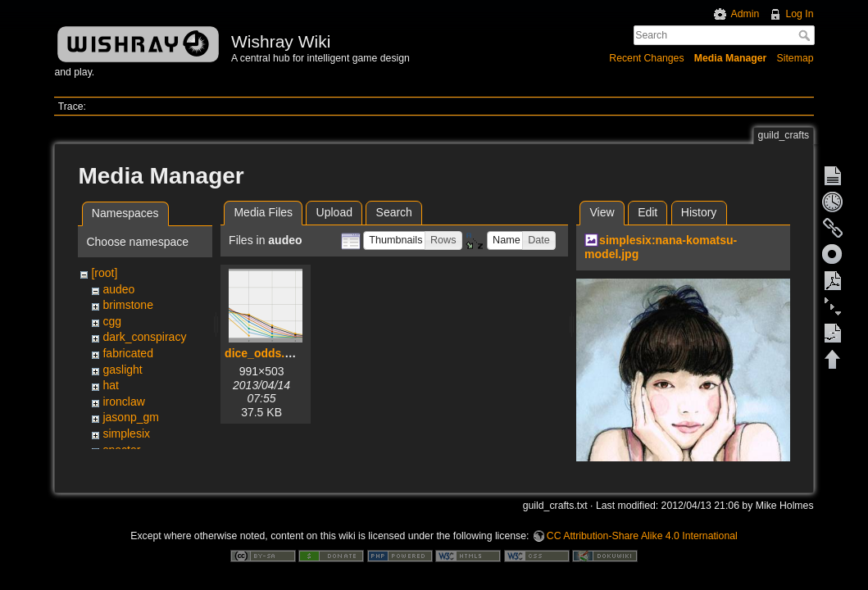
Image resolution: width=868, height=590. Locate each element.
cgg (112, 321)
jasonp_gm (131, 417)
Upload (334, 212)
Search (806, 35)
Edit (648, 212)
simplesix (126, 433)
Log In (799, 14)
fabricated (127, 353)
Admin (745, 14)
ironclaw (123, 402)
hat (110, 385)
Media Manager (731, 58)
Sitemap (795, 58)
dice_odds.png (265, 353)
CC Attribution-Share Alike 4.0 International (642, 536)
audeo (118, 289)
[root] (104, 273)
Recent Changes (646, 58)
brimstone (127, 305)
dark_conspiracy (144, 337)
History (699, 212)
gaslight (122, 370)
